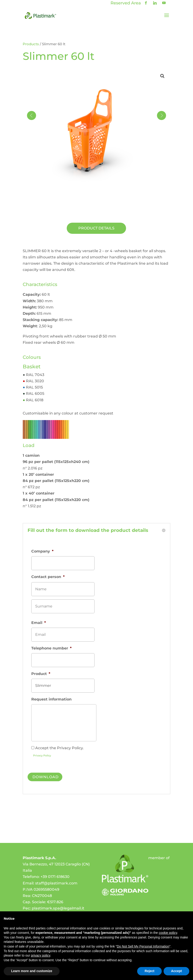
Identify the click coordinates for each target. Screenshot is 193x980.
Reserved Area (126, 3)
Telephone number (51, 648)
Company (42, 551)
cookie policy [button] (168, 933)
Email (39, 623)
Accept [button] (176, 971)
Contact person (48, 577)
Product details (96, 228)
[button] (162, 76)
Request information (51, 699)
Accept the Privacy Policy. (59, 748)
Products (31, 44)
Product (41, 674)
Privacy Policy (42, 755)
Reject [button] (149, 971)
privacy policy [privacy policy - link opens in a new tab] (41, 955)
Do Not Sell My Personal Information (143, 946)
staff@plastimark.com (56, 881)
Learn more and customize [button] (32, 971)
